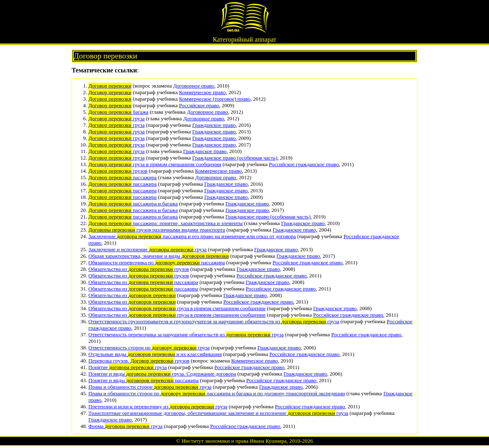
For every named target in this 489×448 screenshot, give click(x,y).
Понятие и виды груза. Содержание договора (162, 374)
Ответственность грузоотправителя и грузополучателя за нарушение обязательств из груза (214, 321)
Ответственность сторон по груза (149, 348)
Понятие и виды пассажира (144, 380)
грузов (118, 171)
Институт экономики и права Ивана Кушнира (234, 441)
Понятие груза (127, 367)
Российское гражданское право (304, 164)
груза (116, 118)
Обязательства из (132, 295)
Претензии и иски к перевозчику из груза (158, 406)
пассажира (123, 177)
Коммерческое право (202, 92)
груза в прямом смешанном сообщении (155, 164)
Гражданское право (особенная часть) (235, 158)
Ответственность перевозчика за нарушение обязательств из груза (186, 334)
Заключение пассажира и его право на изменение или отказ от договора (192, 236)
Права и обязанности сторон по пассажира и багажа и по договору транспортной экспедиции (217, 393)
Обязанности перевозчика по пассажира (157, 262)
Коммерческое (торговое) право (215, 99)
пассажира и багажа (133, 204)
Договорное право (194, 86)
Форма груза (125, 426)
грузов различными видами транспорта (157, 230)
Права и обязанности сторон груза (150, 387)
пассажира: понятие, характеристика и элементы (166, 223)
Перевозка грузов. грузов (139, 361)
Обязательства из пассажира (143, 282)
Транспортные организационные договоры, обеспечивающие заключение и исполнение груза (218, 413)
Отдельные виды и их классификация (155, 354)
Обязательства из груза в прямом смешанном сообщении (177, 308)
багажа (118, 112)
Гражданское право (214, 125)
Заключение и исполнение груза (148, 249)
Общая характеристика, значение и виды (159, 256)
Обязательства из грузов (139, 269)
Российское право (199, 105)
